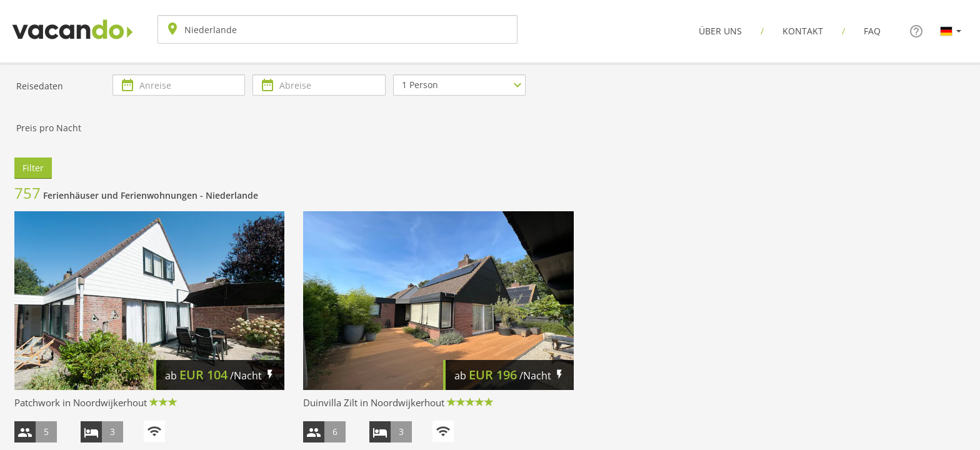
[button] (951, 31)
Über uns (720, 31)
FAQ (872, 31)
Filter (33, 168)
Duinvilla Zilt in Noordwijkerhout (374, 402)
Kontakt (803, 31)
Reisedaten (40, 86)
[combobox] (337, 29)
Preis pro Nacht (49, 128)
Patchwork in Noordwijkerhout (81, 402)
